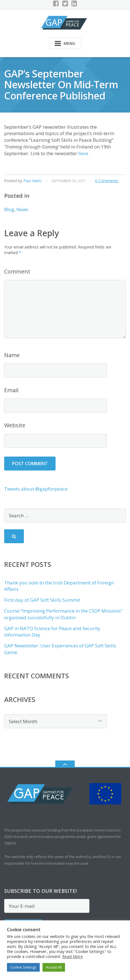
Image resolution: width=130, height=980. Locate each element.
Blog (9, 209)
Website (15, 425)
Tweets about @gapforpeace (36, 489)
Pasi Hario (32, 181)
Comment (17, 271)
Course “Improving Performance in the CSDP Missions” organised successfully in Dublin (63, 614)
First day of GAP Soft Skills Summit (42, 600)
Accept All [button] (54, 967)
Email (11, 390)
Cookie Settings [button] (23, 967)
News (22, 209)
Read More (72, 956)
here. (84, 153)
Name (12, 355)
